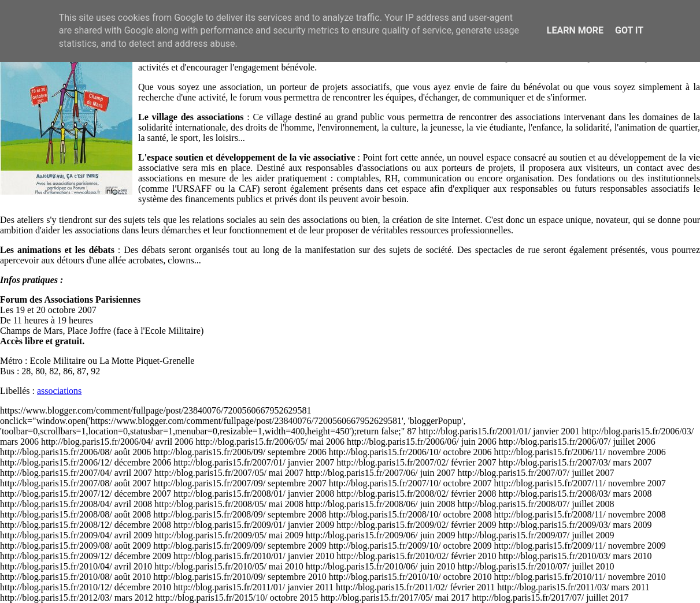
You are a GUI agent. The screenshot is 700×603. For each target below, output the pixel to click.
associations (59, 391)
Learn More (575, 30)
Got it (629, 30)
